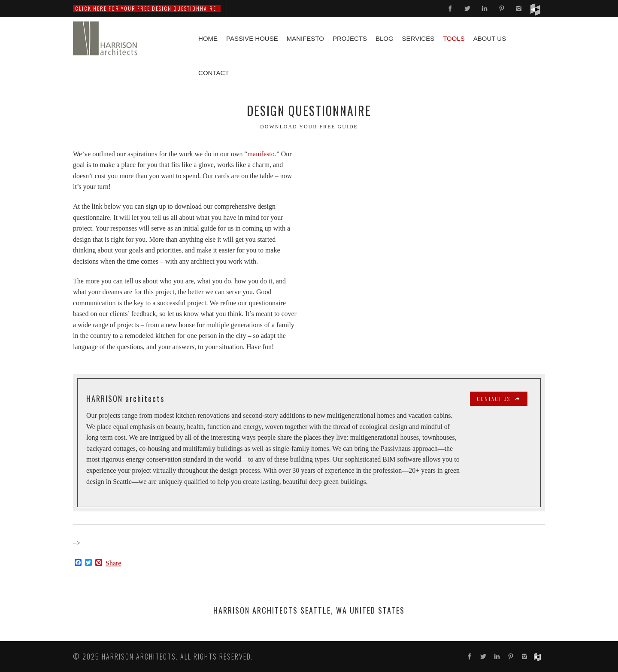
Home (208, 38)
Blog (385, 38)
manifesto (261, 154)
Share (113, 563)
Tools (454, 38)
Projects (350, 38)
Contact (214, 73)
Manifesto (305, 38)
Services (418, 38)
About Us (490, 38)
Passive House (252, 38)
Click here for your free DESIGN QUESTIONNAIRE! (147, 8)
